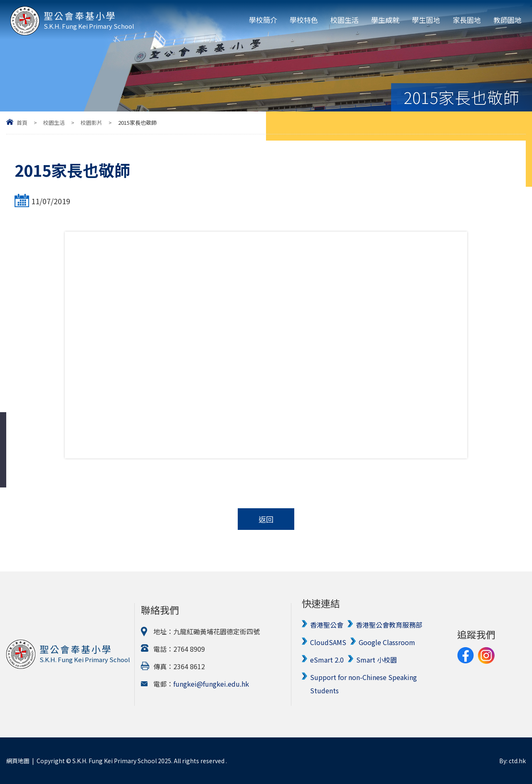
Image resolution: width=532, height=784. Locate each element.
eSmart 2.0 (327, 660)
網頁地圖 (18, 761)
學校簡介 (263, 20)
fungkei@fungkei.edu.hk (211, 684)
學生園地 (426, 20)
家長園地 (467, 20)
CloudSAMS (328, 642)
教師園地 (507, 20)
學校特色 (304, 20)
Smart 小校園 (377, 660)
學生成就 (385, 20)
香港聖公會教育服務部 (389, 625)
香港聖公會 (327, 625)
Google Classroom (387, 642)
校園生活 (345, 20)
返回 (266, 519)
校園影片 (91, 122)
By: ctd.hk (512, 761)
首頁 (22, 122)
